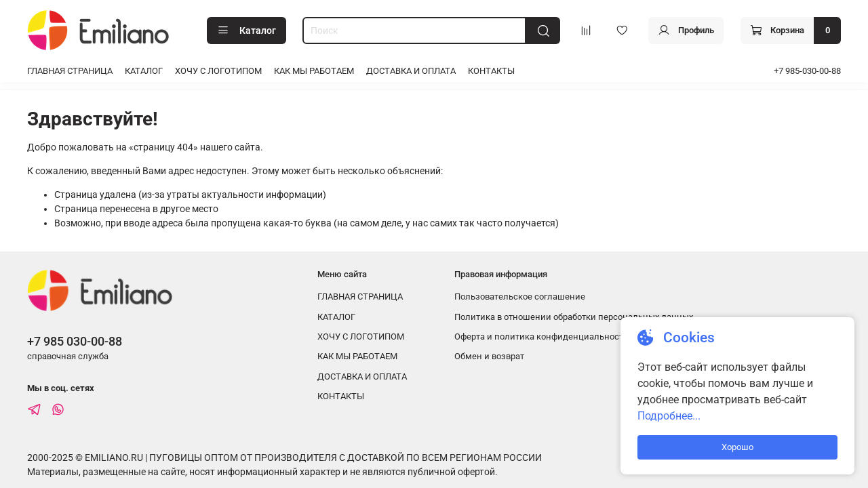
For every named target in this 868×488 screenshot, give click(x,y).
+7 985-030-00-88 (807, 71)
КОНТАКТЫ (491, 71)
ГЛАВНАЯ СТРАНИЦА (70, 71)
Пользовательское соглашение (520, 297)
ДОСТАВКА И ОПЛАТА (411, 71)
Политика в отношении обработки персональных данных (574, 317)
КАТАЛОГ (144, 71)
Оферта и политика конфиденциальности (541, 337)
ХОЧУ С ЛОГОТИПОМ (218, 71)
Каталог (246, 30)
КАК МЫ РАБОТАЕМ (314, 71)
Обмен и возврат (489, 356)
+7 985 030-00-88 (75, 341)
